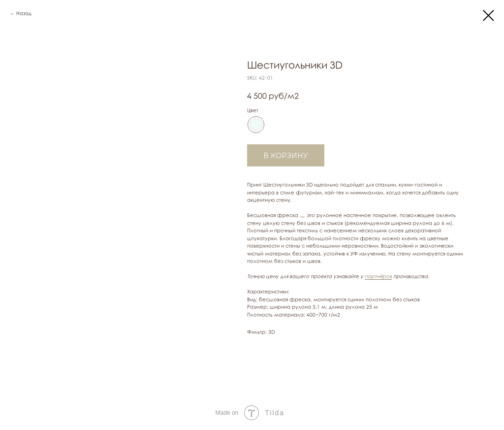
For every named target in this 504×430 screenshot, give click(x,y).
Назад (24, 14)
